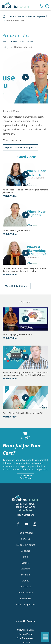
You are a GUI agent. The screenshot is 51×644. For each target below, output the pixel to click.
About (26, 581)
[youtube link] (26, 524)
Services (26, 539)
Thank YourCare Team (26, 477)
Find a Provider (26, 533)
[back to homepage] (4, 16)
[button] (45, 637)
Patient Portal (26, 593)
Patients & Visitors (26, 545)
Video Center (17, 16)
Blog (26, 557)
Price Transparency (26, 605)
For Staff (26, 575)
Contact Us (26, 587)
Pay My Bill (26, 599)
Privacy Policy (25, 634)
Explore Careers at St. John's (20, 147)
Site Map (26, 643)
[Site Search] (47, 6)
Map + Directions (26, 515)
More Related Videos (16, 286)
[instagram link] (35, 524)
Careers (26, 563)
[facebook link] (18, 524)
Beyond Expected (37, 16)
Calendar (26, 551)
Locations (26, 569)
